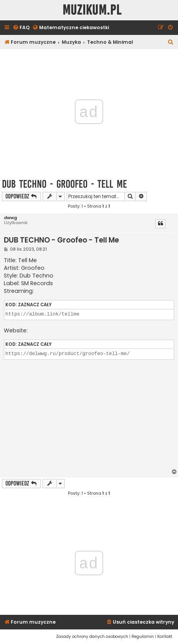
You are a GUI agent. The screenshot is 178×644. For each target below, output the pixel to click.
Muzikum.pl (92, 10)
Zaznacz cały (35, 305)
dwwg (10, 218)
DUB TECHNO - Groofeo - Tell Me (64, 184)
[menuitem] (21, 28)
